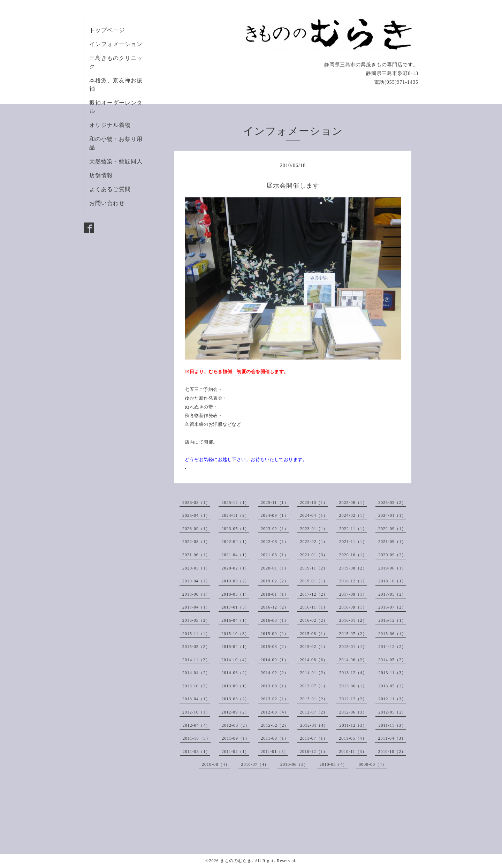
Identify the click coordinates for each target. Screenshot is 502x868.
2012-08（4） (275, 712)
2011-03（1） (197, 752)
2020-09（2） (392, 555)
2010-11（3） (353, 752)
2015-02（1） (314, 647)
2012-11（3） (392, 699)
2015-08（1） (314, 634)
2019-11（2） (314, 568)
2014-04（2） (196, 673)
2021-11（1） (353, 542)
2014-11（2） (196, 660)
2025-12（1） (235, 503)
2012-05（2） (392, 712)
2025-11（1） (275, 503)
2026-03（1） (196, 503)
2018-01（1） (275, 594)
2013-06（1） (353, 686)
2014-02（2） (275, 673)
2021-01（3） (314, 555)
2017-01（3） (235, 607)
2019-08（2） (353, 568)
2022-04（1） (235, 542)
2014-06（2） (353, 660)
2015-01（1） (353, 647)
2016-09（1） (353, 607)
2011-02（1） (236, 752)
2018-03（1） (235, 594)
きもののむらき (236, 861)
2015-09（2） (275, 634)
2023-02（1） (275, 529)
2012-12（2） (353, 699)
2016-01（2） (353, 620)
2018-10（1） (392, 581)
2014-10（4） (235, 660)
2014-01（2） (314, 673)
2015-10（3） (235, 634)
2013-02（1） (275, 699)
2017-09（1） (353, 594)
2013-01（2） (314, 699)
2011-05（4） (353, 738)
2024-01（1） (392, 515)
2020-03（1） (196, 568)
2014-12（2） (392, 647)
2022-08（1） (196, 542)
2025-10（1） (314, 503)
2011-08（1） (275, 738)
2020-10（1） (353, 555)
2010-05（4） (334, 764)
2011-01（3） (275, 752)
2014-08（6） (314, 660)
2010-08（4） (216, 764)
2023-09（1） (196, 529)
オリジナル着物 (110, 125)
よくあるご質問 (110, 189)
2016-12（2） (275, 607)
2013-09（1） (235, 686)
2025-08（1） (353, 503)
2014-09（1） (275, 660)
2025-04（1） (196, 515)
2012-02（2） (275, 725)
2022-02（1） (314, 542)
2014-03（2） (235, 673)
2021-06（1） (196, 555)
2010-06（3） (294, 764)
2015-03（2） (275, 647)
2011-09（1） (236, 738)
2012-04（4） (196, 725)
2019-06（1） (392, 568)
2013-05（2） (392, 686)
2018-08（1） (196, 594)
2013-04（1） (196, 699)
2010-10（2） (392, 752)
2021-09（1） (392, 542)
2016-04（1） (235, 620)
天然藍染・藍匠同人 (116, 161)
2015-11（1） (196, 634)
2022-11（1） (353, 529)
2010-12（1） (314, 752)
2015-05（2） (196, 647)
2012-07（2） (314, 712)
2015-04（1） (235, 647)
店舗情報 (101, 175)
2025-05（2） (392, 503)
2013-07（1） (314, 686)
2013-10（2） (196, 686)
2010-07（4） (255, 764)
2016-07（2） (392, 607)
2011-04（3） (392, 738)
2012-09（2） (235, 712)
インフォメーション (116, 44)
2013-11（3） (392, 673)
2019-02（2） (275, 581)
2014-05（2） (392, 660)
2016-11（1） (314, 607)
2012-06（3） (353, 712)
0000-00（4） (373, 764)
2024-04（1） (314, 515)
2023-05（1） (235, 529)
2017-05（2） (392, 594)
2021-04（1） (235, 555)
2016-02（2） (314, 620)
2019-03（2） (235, 581)
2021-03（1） (275, 555)
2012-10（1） (196, 712)
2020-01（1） (275, 568)
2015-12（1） (392, 620)
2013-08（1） (275, 686)
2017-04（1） (196, 607)
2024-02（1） (353, 515)
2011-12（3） (353, 725)
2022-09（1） (392, 529)
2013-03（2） (235, 699)
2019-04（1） (196, 581)
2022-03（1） (275, 542)
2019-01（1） (314, 581)
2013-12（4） (353, 673)
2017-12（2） (314, 594)
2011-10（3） (197, 738)
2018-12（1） (353, 581)
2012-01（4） (314, 725)
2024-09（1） (275, 515)
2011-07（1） (314, 738)
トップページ (107, 30)
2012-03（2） (236, 725)
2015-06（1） (392, 634)
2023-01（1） (314, 529)
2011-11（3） (392, 725)
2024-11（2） (235, 515)
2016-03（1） (275, 620)
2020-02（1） (235, 568)
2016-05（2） (196, 620)
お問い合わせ (107, 203)
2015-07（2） (353, 634)
